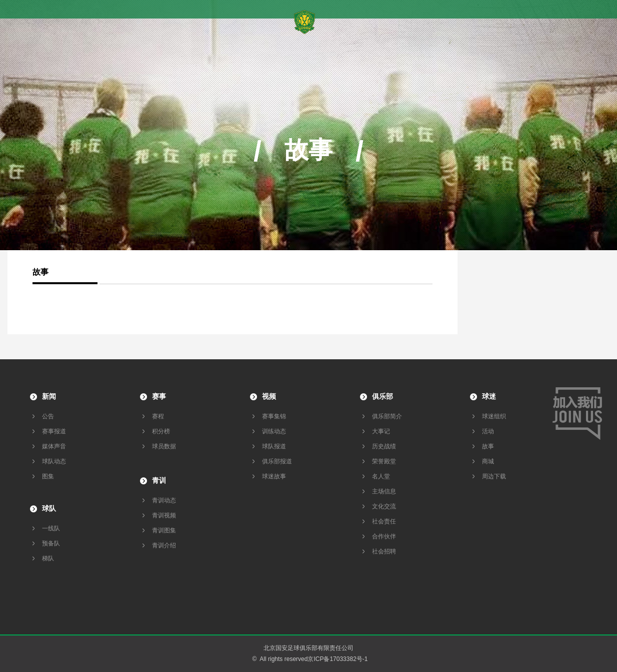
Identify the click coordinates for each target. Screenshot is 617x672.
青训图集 (164, 530)
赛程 (158, 416)
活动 (488, 431)
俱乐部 (382, 396)
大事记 (381, 431)
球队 (49, 508)
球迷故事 (274, 476)
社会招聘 (384, 551)
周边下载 (494, 476)
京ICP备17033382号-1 (337, 659)
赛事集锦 (274, 416)
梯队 (48, 558)
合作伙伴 (384, 536)
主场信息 (384, 491)
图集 (48, 476)
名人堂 (381, 476)
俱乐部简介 (387, 416)
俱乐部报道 (277, 461)
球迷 (489, 396)
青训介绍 (164, 545)
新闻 (49, 396)
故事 (488, 446)
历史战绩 (384, 446)
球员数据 (164, 446)
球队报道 (274, 446)
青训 (159, 480)
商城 (488, 461)
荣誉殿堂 (384, 461)
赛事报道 (54, 431)
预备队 (51, 543)
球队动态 (54, 461)
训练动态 (274, 431)
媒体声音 (54, 446)
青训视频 (164, 515)
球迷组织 (494, 416)
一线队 (51, 528)
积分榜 (161, 431)
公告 (48, 416)
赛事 (159, 396)
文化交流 (384, 506)
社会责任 (384, 521)
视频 (269, 396)
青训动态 (164, 500)
